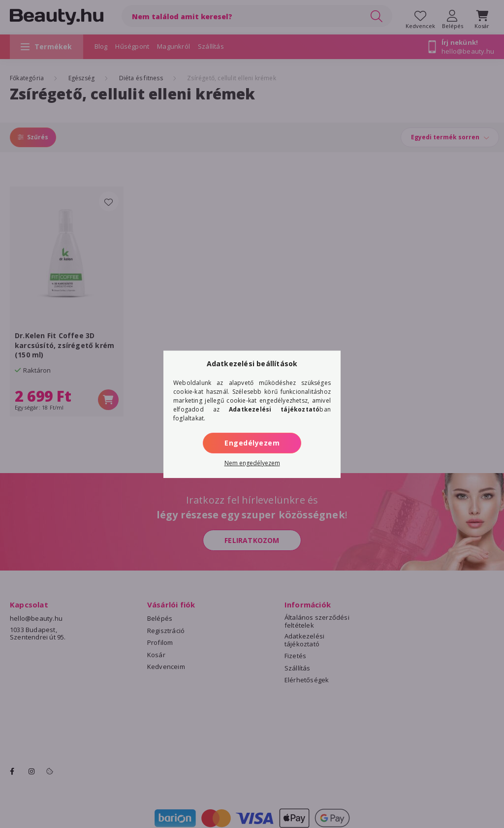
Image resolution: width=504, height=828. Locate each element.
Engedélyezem (252, 443)
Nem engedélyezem (252, 463)
